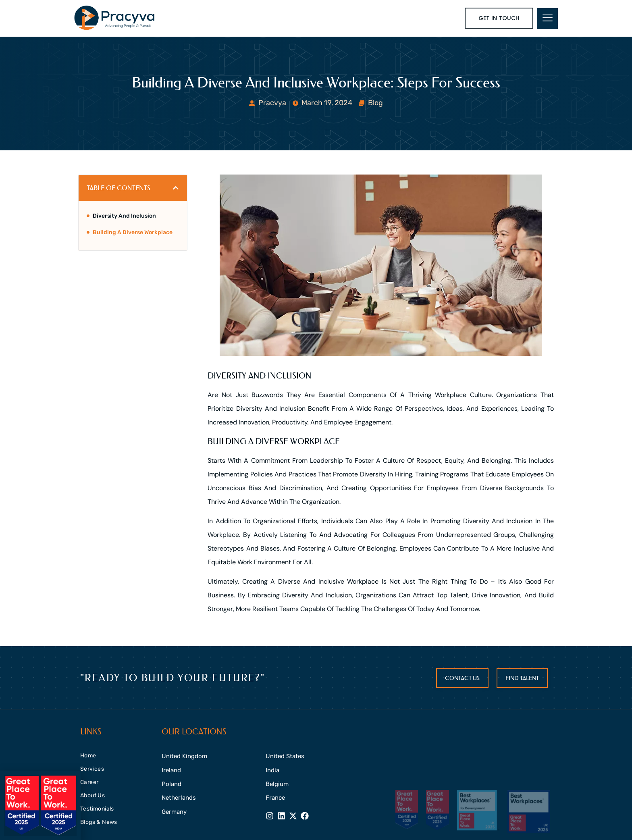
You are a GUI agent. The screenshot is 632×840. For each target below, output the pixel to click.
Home (88, 756)
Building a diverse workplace (133, 232)
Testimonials (97, 809)
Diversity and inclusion (124, 216)
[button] (176, 188)
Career (89, 782)
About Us (93, 795)
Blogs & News (99, 822)
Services (92, 769)
